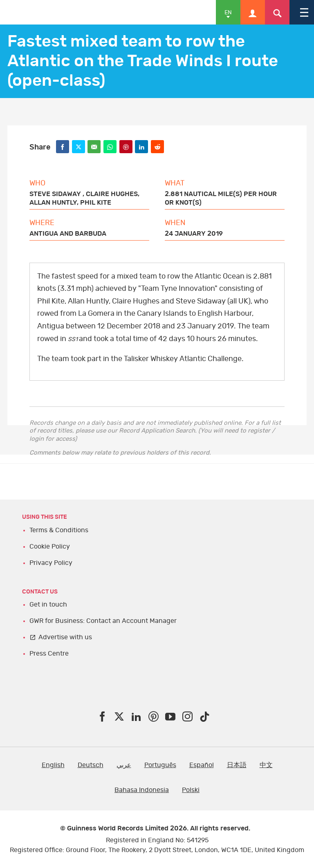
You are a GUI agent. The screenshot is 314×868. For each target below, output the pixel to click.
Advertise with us (65, 637)
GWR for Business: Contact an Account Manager (103, 621)
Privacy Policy (51, 563)
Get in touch (48, 605)
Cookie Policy (50, 547)
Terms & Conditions (59, 530)
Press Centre (49, 654)
